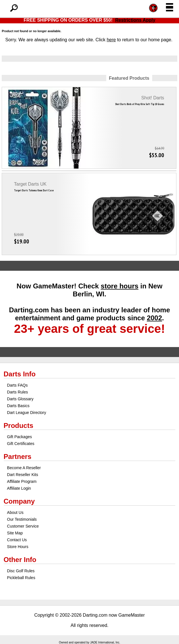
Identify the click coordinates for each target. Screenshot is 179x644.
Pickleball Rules (21, 578)
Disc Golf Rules (21, 571)
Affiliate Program (22, 481)
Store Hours (18, 547)
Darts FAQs (17, 385)
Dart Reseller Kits (23, 475)
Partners (18, 457)
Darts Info (20, 374)
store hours (120, 286)
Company (19, 501)
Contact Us (17, 540)
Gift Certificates (21, 444)
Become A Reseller (24, 468)
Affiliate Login (19, 488)
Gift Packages (20, 437)
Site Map (15, 533)
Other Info (20, 560)
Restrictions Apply (135, 20)
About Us (15, 512)
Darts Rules (18, 392)
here (111, 40)
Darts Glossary (20, 399)
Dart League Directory (27, 413)
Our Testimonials (22, 519)
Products (19, 425)
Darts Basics (18, 406)
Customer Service (23, 526)
